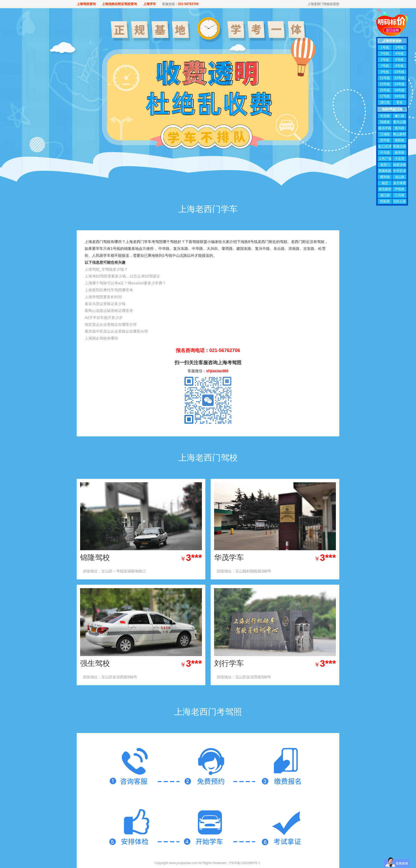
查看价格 (184, 571)
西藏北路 (400, 146)
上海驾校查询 (86, 4)
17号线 (385, 96)
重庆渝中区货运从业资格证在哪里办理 (116, 331)
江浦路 (385, 134)
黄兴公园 (400, 122)
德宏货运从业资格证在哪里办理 (111, 324)
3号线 (385, 54)
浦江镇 (385, 195)
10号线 (399, 72)
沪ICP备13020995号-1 (244, 863)
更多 (400, 102)
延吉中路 (385, 128)
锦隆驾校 (95, 557)
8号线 (399, 66)
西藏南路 (385, 171)
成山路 (400, 177)
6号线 (399, 60)
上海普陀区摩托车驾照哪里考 (109, 290)
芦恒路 (400, 189)
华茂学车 (229, 557)
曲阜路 (400, 153)
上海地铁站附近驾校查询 (119, 4)
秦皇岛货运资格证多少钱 (105, 304)
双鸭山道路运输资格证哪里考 (109, 311)
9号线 (385, 72)
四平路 (385, 140)
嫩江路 (400, 116)
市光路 (385, 116)
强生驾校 (95, 663)
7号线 (385, 66)
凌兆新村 (385, 189)
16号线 (399, 90)
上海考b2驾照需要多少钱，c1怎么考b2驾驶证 (122, 276)
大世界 (400, 159)
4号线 (399, 54)
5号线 (385, 60)
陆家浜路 (400, 165)
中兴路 (385, 153)
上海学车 (150, 4)
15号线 (385, 90)
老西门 (385, 165)
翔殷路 (385, 122)
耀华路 (385, 177)
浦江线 (385, 102)
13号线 (385, 84)
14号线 (399, 84)
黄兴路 (400, 128)
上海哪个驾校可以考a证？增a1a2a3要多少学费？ (125, 283)
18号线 (399, 96)
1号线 (385, 47)
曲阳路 (400, 140)
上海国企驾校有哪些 (101, 338)
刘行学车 (229, 663)
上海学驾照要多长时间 (103, 297)
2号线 (399, 47)
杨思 (385, 183)
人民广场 (385, 159)
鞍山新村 (400, 134)
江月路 (400, 195)
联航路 (385, 201)
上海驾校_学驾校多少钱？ (106, 269)
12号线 (399, 78)
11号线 (385, 78)
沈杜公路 (400, 201)
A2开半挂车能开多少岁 (104, 318)
